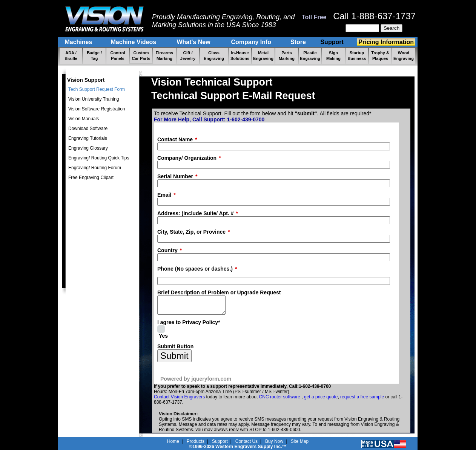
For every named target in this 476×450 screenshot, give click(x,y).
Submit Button (175, 350)
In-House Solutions (240, 56)
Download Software (88, 129)
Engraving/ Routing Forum (95, 168)
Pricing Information (386, 42)
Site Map (300, 441)
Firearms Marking (164, 56)
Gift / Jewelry (188, 56)
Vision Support (86, 80)
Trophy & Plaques (380, 56)
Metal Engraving (263, 56)
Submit (174, 359)
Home (173, 441)
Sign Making (333, 56)
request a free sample (362, 400)
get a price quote (321, 400)
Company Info (252, 42)
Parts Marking (287, 56)
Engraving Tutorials (88, 138)
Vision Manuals (84, 119)
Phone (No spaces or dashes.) (195, 269)
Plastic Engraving (310, 56)
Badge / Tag (94, 56)
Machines (79, 42)
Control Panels (117, 56)
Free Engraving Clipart (91, 178)
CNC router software (280, 400)
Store (298, 42)
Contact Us (246, 441)
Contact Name (175, 139)
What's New (194, 42)
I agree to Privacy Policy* (189, 326)
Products (196, 441)
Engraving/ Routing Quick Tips (99, 158)
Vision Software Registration (97, 109)
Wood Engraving (404, 56)
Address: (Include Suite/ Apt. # (196, 213)
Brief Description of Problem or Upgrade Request (219, 292)
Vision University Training (94, 99)
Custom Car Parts (141, 56)
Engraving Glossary (88, 148)
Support (333, 42)
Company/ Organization (187, 158)
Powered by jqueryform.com (196, 382)
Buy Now (274, 441)
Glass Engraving (214, 56)
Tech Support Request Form (97, 89)
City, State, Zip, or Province (191, 232)
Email (164, 195)
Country (167, 250)
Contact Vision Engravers (179, 400)
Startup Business (357, 56)
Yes (163, 339)
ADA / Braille (71, 56)
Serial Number (175, 176)
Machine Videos (134, 42)
